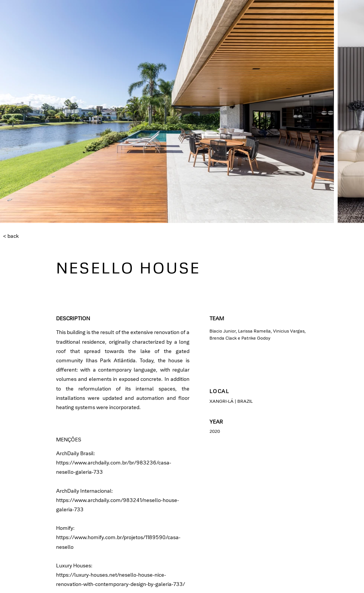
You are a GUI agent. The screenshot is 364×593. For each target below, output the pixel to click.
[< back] (27, 236)
